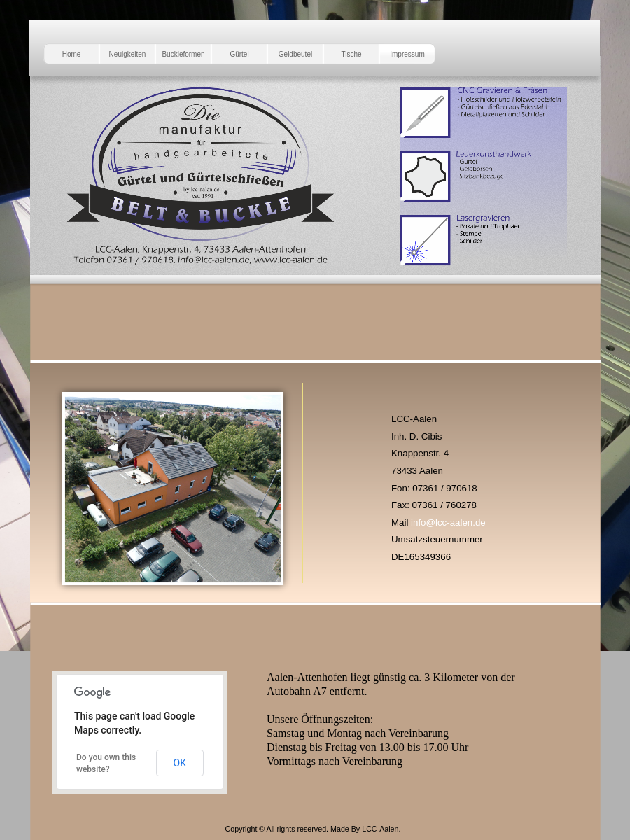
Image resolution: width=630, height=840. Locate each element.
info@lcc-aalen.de (448, 523)
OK (180, 763)
